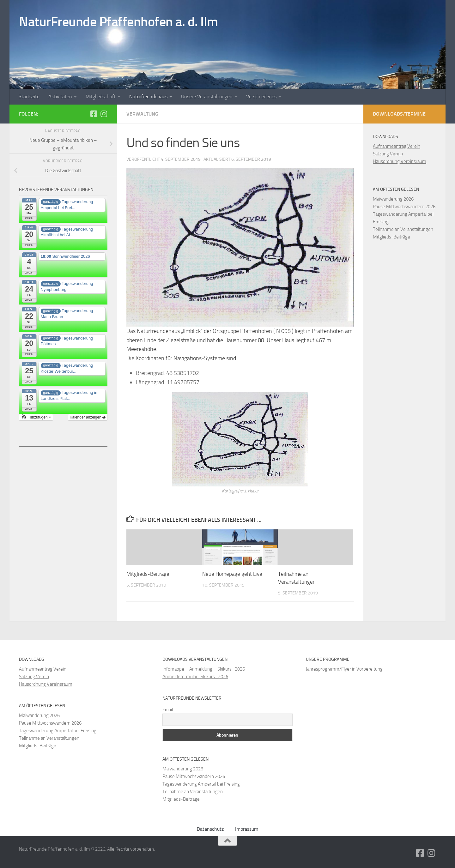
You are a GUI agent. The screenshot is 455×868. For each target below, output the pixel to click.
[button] (36, 417)
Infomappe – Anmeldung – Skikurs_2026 (204, 669)
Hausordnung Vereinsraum (400, 161)
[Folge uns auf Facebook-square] (94, 114)
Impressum (247, 829)
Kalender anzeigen (88, 417)
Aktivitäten (60, 96)
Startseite (29, 96)
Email (168, 710)
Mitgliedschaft (101, 96)
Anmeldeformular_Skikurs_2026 (195, 677)
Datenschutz (210, 829)
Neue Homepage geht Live (232, 574)
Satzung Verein (388, 154)
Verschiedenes (261, 96)
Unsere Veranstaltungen (207, 96)
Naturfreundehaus (148, 96)
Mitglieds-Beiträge (148, 574)
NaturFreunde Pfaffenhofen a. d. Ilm (118, 22)
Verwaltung (142, 114)
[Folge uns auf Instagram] (104, 114)
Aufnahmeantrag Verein (397, 146)
